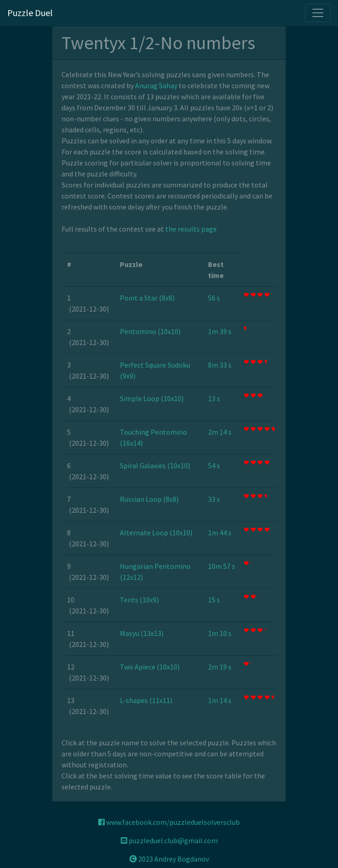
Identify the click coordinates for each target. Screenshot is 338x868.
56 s (214, 298)
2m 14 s (220, 432)
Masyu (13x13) (142, 633)
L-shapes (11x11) (146, 700)
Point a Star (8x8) (147, 298)
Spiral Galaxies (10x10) (155, 465)
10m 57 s (222, 566)
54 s (214, 465)
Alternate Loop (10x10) (156, 533)
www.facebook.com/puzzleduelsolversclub (169, 822)
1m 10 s (220, 633)
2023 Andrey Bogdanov (169, 859)
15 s (214, 600)
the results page (191, 229)
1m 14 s (220, 700)
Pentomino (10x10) (150, 331)
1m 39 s (220, 331)
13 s (214, 398)
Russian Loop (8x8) (149, 499)
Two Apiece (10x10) (150, 667)
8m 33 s (220, 365)
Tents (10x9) (139, 600)
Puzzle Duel (30, 13)
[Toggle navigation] (318, 13)
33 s (214, 499)
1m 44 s (220, 533)
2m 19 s (220, 667)
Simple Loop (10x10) (152, 398)
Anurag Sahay (156, 85)
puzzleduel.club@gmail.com (169, 840)
